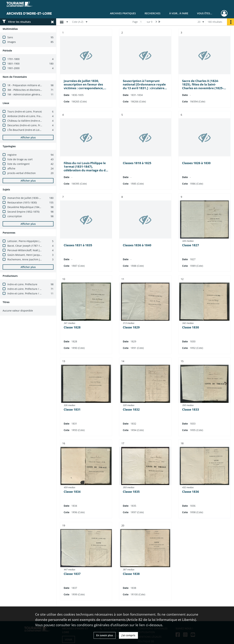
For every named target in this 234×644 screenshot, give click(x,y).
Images (12, 42)
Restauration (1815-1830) (22, 202)
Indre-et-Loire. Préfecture (22, 284)
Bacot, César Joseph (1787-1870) (26, 246)
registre (12, 155)
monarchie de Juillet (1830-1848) (26, 198)
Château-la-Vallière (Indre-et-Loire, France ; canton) (38, 121)
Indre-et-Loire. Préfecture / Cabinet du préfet (34, 293)
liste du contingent (18, 164)
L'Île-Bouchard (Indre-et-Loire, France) (30, 130)
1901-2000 (13, 68)
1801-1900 (13, 64)
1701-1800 (13, 59)
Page (135, 22)
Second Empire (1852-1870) (23, 212)
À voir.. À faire (179, 13)
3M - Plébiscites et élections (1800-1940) (31, 90)
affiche (11, 168)
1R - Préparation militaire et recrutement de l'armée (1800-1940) (45, 85)
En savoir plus (105, 635)
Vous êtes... (205, 13)
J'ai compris (128, 635)
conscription (15, 216)
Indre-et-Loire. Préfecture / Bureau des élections (36, 289)
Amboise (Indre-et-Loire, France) (26, 116)
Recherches (153, 13)
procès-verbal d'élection (22, 173)
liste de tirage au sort (20, 159)
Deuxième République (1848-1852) (28, 207)
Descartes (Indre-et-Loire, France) (27, 125)
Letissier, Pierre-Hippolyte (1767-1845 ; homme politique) (41, 241)
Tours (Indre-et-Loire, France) (25, 112)
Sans (10, 37)
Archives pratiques (123, 13)
